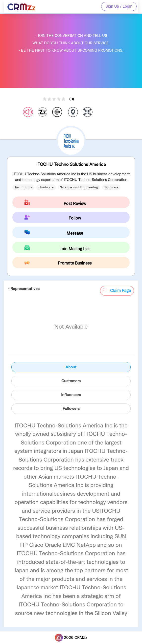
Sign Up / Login (119, 6)
